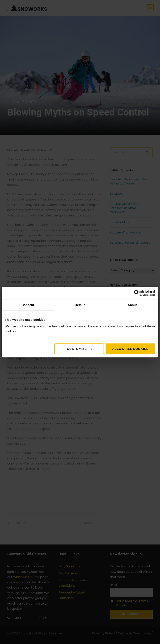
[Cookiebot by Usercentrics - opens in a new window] (137, 293)
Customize (79, 349)
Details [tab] (80, 305)
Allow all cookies (130, 349)
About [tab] (132, 305)
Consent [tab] (28, 305)
